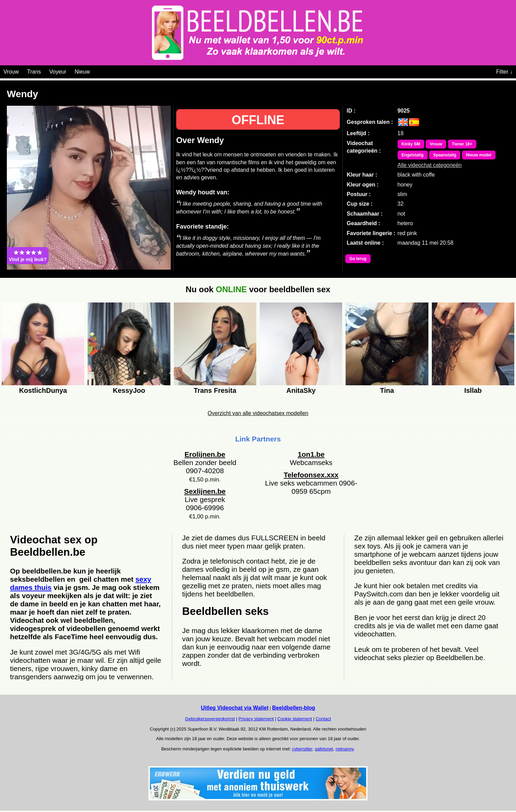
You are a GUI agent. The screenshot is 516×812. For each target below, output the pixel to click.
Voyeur (58, 72)
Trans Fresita (215, 390)
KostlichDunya (43, 390)
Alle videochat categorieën (430, 165)
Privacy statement (256, 719)
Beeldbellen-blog (294, 708)
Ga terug (358, 259)
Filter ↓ (504, 72)
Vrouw (11, 72)
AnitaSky (301, 390)
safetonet (324, 749)
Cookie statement (295, 719)
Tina (387, 390)
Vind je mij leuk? (28, 256)
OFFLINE (258, 120)
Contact (323, 719)
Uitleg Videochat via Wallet (235, 708)
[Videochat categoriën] (95, 70)
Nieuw (82, 72)
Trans (34, 72)
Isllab (473, 390)
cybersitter (302, 749)
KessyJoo (129, 390)
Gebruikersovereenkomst (210, 719)
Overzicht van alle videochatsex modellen (258, 413)
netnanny (345, 749)
